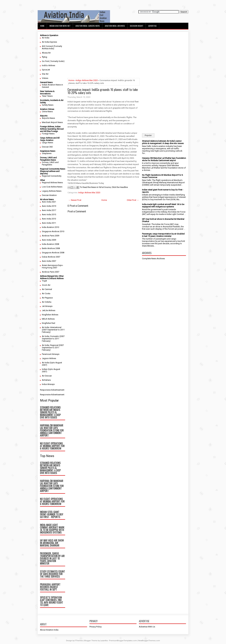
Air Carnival (47, 289)
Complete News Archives (153, 259)
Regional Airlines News (52, 183)
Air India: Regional (50, 345)
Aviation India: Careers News (88, 26)
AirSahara (46, 380)
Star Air (45, 74)
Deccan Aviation (49, 195)
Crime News (47, 112)
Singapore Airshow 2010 (53, 231)
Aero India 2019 (49, 206)
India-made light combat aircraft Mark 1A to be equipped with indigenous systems (52, 529)
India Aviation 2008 (50, 244)
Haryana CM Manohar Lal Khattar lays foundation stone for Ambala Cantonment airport (52, 430)
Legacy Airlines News (52, 191)
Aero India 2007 (49, 261)
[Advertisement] (104, 56)
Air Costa (46, 293)
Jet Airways (47, 306)
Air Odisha (47, 302)
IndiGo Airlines (48, 65)
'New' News (47, 96)
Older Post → (133, 200)
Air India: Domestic (50, 336)
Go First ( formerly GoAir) (53, 61)
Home (42, 26)
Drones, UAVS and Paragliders (50, 163)
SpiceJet (46, 70)
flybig (44, 57)
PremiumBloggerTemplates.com (123, 641)
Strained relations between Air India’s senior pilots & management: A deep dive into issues (50, 412)
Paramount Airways (51, 354)
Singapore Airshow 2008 (53, 253)
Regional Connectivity (52, 176)
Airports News (48, 118)
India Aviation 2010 (50, 227)
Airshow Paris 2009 (51, 236)
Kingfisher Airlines (50, 315)
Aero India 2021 (49, 202)
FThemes (79, 641)
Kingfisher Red (48, 323)
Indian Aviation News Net (60, 26)
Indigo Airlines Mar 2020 (87, 80)
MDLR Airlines (48, 319)
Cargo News (47, 143)
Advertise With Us (147, 627)
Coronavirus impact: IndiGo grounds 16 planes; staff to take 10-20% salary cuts (103, 91)
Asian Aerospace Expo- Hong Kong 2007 (53, 266)
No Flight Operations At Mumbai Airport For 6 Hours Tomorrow (52, 446)
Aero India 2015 (49, 214)
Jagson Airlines (49, 358)
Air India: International (52, 327)
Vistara (45, 78)
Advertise (152, 26)
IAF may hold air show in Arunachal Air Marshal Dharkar (52, 543)
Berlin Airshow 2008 (51, 248)
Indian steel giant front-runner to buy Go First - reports (52, 514)
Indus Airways (48, 384)
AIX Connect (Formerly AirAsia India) (52, 47)
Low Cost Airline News (52, 187)
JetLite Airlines (49, 310)
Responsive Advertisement (52, 390)
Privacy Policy (96, 627)
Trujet (44, 281)
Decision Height (137, 26)
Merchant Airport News (52, 122)
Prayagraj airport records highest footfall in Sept (50, 587)
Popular (148, 135)
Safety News (48, 105)
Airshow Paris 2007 (51, 272)
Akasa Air (46, 53)
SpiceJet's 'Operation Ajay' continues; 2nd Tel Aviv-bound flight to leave (52, 601)
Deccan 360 (47, 147)
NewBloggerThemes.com (149, 641)
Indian (45, 369)
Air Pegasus (47, 298)
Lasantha (104, 641)
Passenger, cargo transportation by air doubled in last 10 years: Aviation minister (52, 558)
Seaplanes (47, 153)
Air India (46, 38)
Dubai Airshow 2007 (51, 257)
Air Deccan (47, 376)
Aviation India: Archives (115, 26)
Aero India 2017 (49, 210)
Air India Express (49, 42)
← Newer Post (75, 200)
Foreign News (48, 134)
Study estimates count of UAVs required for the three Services (52, 574)
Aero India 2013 (49, 219)
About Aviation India (49, 630)
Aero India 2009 (49, 240)
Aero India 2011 (49, 223)
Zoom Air (46, 285)
